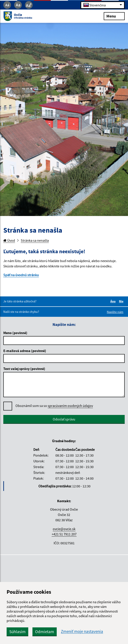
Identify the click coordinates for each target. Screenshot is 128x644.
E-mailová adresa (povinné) (25, 351)
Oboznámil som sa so (54, 406)
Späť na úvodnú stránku (21, 275)
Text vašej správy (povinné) (24, 369)
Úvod (9, 240)
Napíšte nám (115, 312)
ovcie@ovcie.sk (64, 529)
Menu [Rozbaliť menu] (114, 16)
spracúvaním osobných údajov (70, 406)
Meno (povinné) (15, 333)
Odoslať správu (64, 419)
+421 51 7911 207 (64, 534)
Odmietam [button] (45, 632)
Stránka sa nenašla (35, 240)
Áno (114, 301)
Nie (122, 301)
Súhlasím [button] (17, 632)
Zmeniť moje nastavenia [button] (82, 631)
